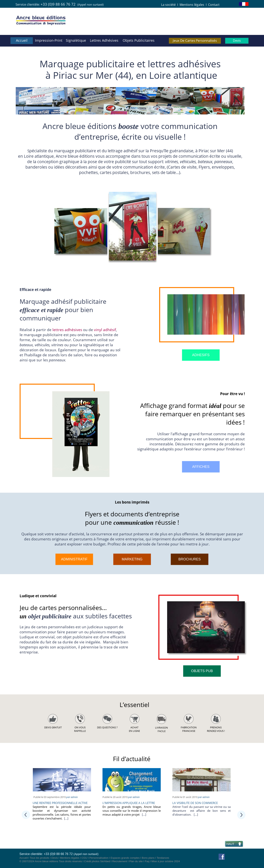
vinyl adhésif (105, 330)
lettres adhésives (67, 330)
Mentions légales (192, 5)
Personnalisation (99, 858)
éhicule (42, 345)
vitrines (172, 161)
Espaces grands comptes (125, 858)
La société (168, 5)
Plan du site (136, 861)
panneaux (223, 161)
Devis (55, 858)
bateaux (205, 161)
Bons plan (147, 858)
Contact (214, 5)
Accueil (24, 858)
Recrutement (120, 861)
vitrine (57, 345)
